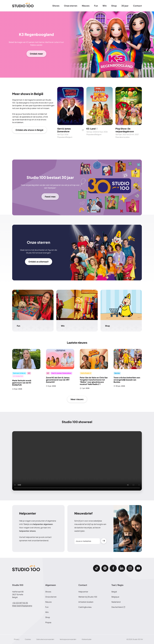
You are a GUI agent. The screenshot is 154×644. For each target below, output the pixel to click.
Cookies (28, 639)
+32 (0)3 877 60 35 (20, 603)
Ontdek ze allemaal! (39, 262)
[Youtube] (138, 568)
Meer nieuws (77, 399)
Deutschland (118, 607)
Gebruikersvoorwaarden (45, 639)
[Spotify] (105, 568)
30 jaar (125, 6)
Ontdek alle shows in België (29, 130)
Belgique (115, 597)
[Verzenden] (104, 541)
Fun (96, 6)
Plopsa (48, 622)
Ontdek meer (36, 54)
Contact (137, 6)
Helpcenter (83, 592)
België (114, 592)
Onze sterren (71, 6)
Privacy (17, 639)
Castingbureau (85, 607)
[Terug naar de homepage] (23, 6)
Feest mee (50, 197)
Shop (114, 6)
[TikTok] (97, 568)
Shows (56, 6)
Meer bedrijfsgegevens (22, 606)
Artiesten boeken (86, 602)
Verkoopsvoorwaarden (68, 639)
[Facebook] (113, 568)
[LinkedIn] (122, 568)
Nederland (116, 602)
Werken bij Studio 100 (88, 597)
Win (105, 6)
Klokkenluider (87, 639)
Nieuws (86, 6)
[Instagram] (130, 568)
